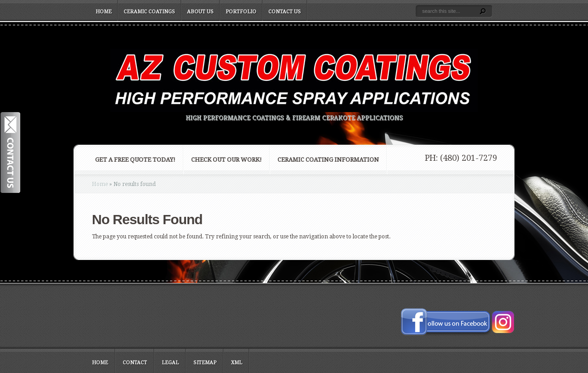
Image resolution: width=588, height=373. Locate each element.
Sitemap (205, 363)
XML (237, 363)
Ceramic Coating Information (328, 160)
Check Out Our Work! (226, 160)
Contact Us (285, 12)
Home (104, 12)
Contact (135, 363)
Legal (170, 363)
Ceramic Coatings (149, 12)
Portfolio (241, 12)
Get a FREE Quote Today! (135, 160)
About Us (200, 12)
